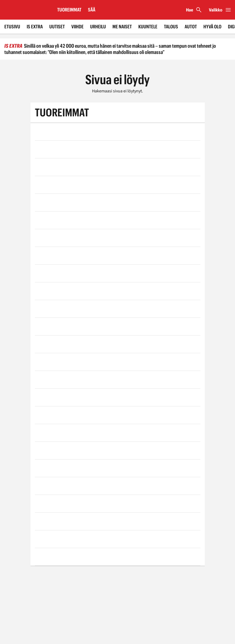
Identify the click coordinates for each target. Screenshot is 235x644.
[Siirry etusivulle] (26, 10)
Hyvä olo (212, 27)
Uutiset (57, 27)
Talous (171, 27)
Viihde (77, 27)
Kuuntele (148, 27)
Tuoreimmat (69, 10)
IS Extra (35, 27)
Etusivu (12, 27)
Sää (92, 10)
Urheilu (98, 27)
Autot (191, 27)
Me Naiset (122, 27)
